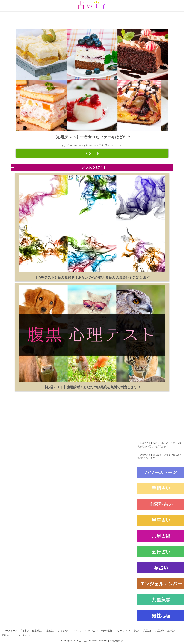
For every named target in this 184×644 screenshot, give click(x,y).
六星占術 (148, 631)
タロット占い (91, 631)
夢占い (137, 631)
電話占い (6, 635)
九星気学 (160, 631)
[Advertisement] (92, 19)
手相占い (25, 631)
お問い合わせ (116, 641)
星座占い (51, 631)
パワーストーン (9, 631)
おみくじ (77, 631)
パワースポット (123, 631)
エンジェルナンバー (23, 635)
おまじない (64, 631)
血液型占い (38, 631)
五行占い (172, 631)
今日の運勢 (106, 631)
